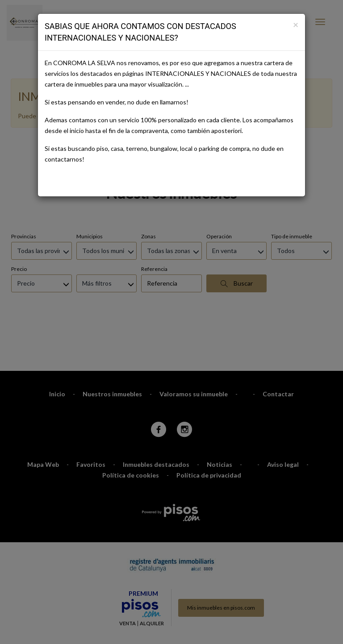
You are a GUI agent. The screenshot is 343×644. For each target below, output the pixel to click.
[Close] (296, 24)
